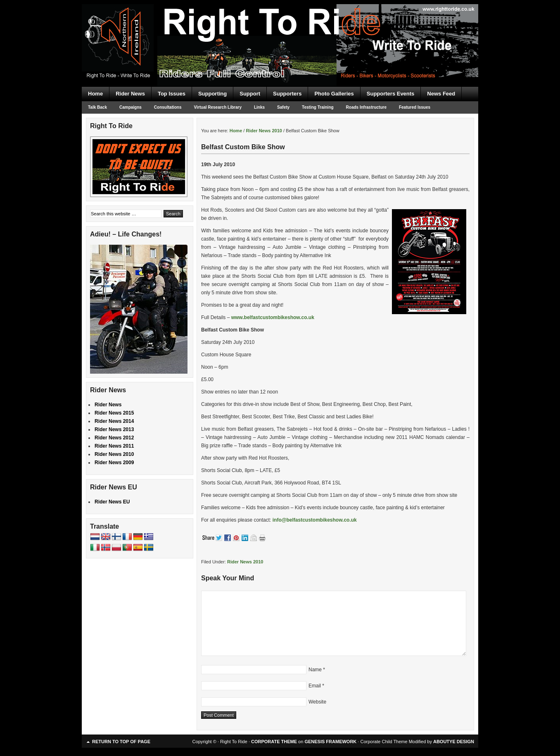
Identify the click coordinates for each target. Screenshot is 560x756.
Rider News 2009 (114, 463)
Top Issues (172, 94)
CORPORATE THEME (274, 742)
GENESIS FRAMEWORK (330, 742)
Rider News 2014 (114, 421)
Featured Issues (415, 107)
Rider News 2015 (114, 413)
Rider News (130, 94)
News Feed (441, 94)
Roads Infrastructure (366, 107)
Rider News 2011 (114, 446)
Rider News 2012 (114, 438)
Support (250, 94)
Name (315, 670)
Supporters (287, 94)
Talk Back (97, 107)
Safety (283, 107)
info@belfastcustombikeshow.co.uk (315, 520)
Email (315, 686)
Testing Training (318, 107)
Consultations (168, 107)
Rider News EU (112, 502)
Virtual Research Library (218, 107)
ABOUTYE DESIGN (454, 742)
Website (317, 702)
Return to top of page (121, 742)
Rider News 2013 (114, 429)
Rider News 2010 (245, 562)
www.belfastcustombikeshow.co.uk (273, 317)
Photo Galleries (334, 94)
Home (95, 94)
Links (259, 107)
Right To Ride (280, 29)
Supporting (212, 94)
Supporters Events (391, 94)
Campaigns (131, 107)
